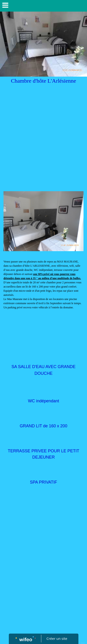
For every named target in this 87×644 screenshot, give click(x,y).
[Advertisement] (43, 145)
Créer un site (57, 638)
